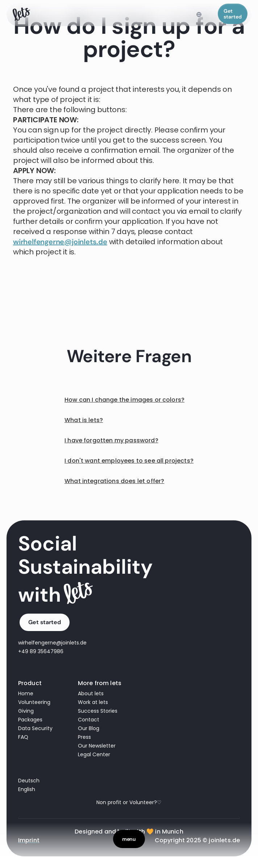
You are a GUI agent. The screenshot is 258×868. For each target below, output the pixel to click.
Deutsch (29, 781)
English (27, 789)
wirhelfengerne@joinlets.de (60, 242)
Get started (233, 14)
